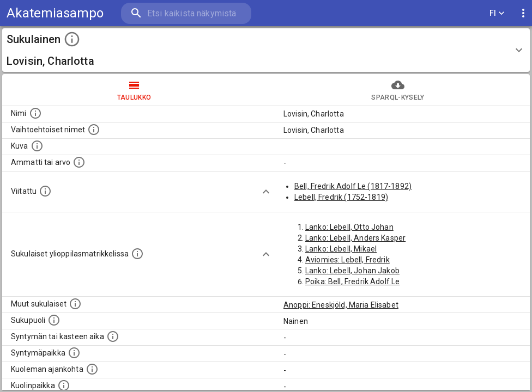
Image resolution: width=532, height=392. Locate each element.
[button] (266, 50)
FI (497, 13)
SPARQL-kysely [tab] (398, 90)
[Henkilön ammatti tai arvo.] (79, 162)
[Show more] (266, 192)
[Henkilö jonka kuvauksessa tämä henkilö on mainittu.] (45, 191)
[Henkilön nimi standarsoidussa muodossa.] (35, 113)
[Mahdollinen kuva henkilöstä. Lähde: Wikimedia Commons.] (37, 146)
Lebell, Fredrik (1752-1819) (341, 197)
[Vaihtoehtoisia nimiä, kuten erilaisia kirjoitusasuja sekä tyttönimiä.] (94, 130)
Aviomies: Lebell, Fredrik (347, 260)
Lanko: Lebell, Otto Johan (349, 227)
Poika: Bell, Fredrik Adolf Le (352, 281)
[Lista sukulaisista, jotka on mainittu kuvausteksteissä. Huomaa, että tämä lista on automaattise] (75, 304)
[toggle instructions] (72, 39)
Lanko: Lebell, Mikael (341, 249)
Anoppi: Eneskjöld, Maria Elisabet (341, 305)
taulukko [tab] (134, 90)
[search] (185, 13)
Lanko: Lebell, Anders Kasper (355, 238)
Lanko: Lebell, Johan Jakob (352, 271)
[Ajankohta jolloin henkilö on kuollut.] (92, 369)
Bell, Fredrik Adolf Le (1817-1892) (353, 186)
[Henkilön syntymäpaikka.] (74, 353)
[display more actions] (523, 13)
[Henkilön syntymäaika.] (113, 336)
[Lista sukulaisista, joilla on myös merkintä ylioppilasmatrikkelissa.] (137, 254)
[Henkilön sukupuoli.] (54, 320)
